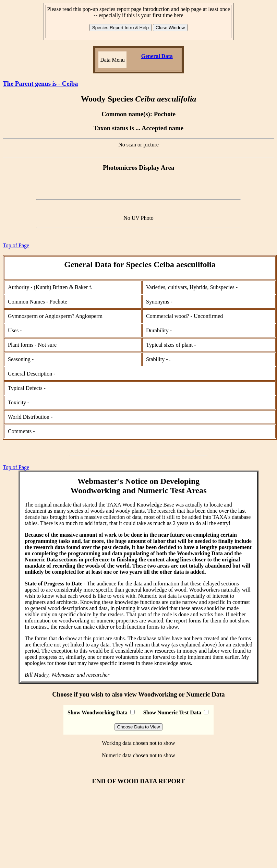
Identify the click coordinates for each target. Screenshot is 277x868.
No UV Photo (138, 218)
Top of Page (16, 245)
